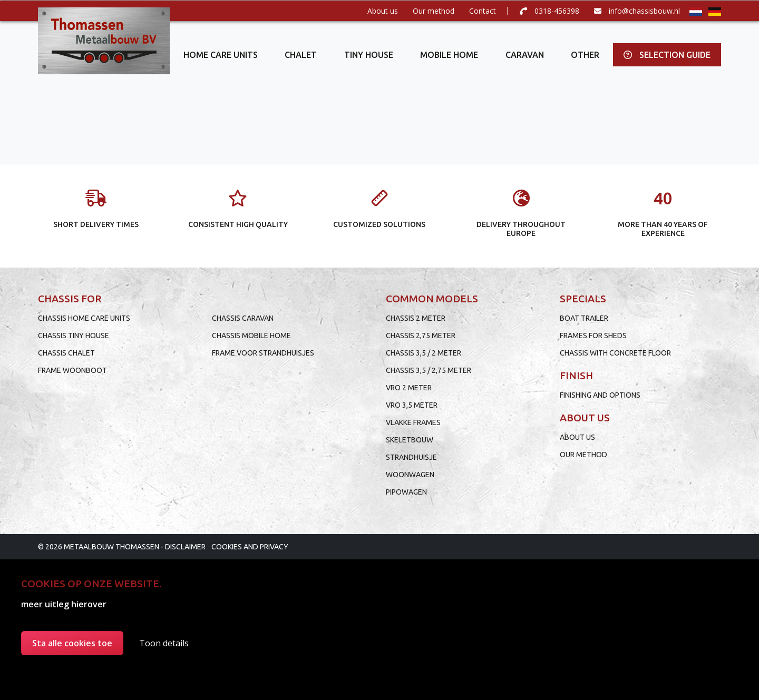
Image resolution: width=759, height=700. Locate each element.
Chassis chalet (66, 353)
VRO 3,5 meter (412, 405)
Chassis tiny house (74, 336)
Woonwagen (410, 475)
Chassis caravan (243, 318)
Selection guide (667, 55)
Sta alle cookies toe (72, 643)
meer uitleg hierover (64, 604)
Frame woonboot (72, 370)
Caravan (525, 55)
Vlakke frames (413, 422)
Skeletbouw (410, 440)
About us (383, 11)
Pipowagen (406, 492)
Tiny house (369, 55)
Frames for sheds (593, 336)
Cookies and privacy (250, 547)
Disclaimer (185, 547)
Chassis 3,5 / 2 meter (424, 353)
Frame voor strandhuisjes (263, 353)
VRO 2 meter (409, 388)
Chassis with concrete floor (615, 353)
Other (585, 55)
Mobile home (449, 55)
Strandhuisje (411, 457)
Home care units (221, 55)
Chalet (301, 55)
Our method (434, 11)
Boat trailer (584, 318)
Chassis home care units (84, 318)
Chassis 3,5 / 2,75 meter (429, 370)
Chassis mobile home (251, 336)
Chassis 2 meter (416, 318)
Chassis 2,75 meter (421, 336)
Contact (483, 11)
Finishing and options (600, 395)
